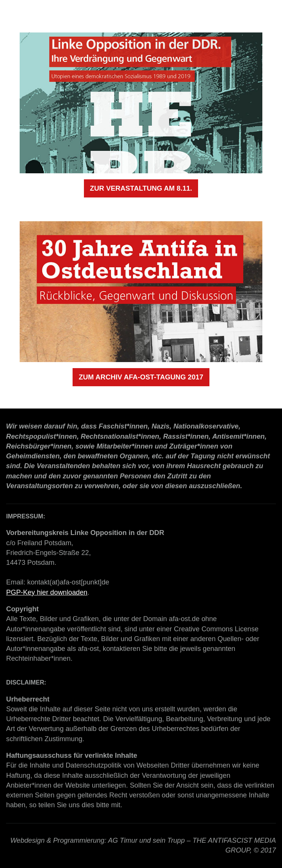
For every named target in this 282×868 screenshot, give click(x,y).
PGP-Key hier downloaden (47, 592)
